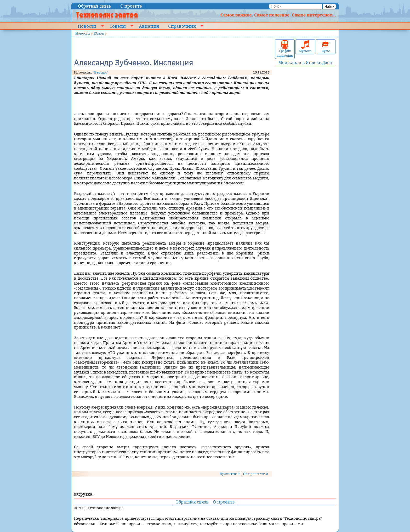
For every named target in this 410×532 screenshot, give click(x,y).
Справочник (182, 26)
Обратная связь (95, 6)
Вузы (326, 47)
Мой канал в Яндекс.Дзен (305, 63)
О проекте (131, 6)
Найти (329, 6)
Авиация (149, 26)
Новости (87, 26)
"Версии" (100, 72)
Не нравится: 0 (255, 474)
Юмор (99, 33)
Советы (118, 26)
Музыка (305, 47)
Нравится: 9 (230, 474)
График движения (285, 49)
